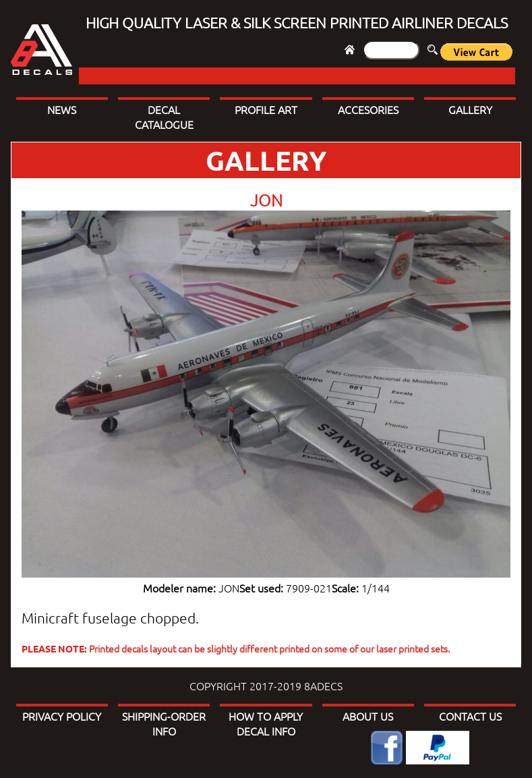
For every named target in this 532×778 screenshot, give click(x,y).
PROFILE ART (266, 109)
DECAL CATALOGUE (164, 117)
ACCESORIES (368, 109)
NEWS (62, 109)
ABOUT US (368, 716)
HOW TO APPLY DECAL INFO (266, 723)
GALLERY (470, 109)
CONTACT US (470, 716)
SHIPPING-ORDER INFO (164, 723)
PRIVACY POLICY (62, 716)
